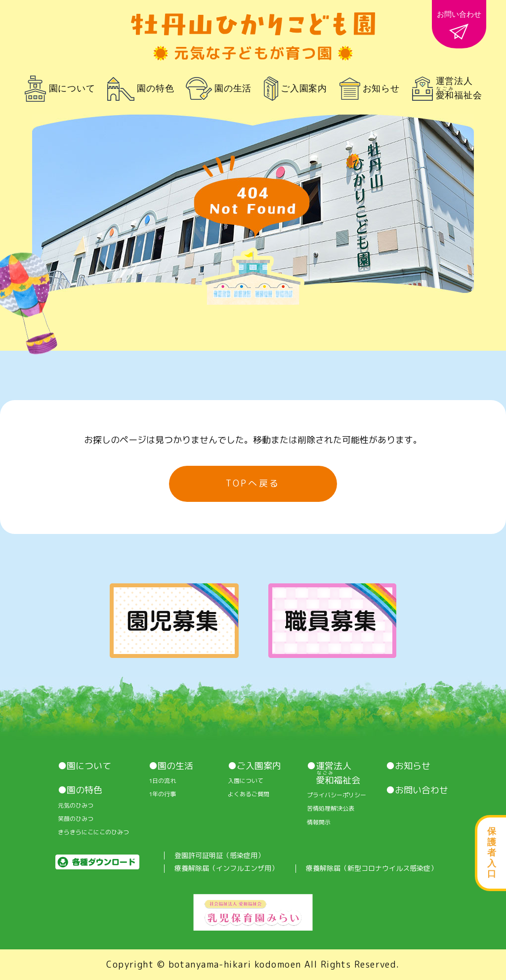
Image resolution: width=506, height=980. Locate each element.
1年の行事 (162, 794)
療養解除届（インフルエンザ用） (226, 869)
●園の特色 (80, 790)
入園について (246, 781)
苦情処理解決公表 (331, 809)
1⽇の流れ (162, 781)
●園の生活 (171, 766)
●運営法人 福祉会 (334, 773)
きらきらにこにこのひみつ (93, 832)
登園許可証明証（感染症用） (219, 856)
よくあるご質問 (249, 794)
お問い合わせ (459, 25)
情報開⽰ (319, 822)
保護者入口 (492, 853)
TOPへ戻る (253, 483)
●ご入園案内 (254, 766)
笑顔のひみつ (76, 819)
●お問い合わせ (417, 790)
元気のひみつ (76, 806)
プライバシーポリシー (337, 795)
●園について (84, 766)
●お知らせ (408, 766)
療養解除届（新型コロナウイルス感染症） (372, 869)
